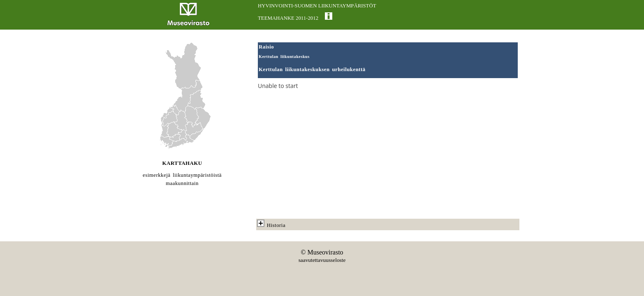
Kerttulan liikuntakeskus (284, 57)
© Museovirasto (322, 252)
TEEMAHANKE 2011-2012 (288, 18)
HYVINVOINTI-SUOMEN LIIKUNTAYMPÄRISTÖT (317, 6)
